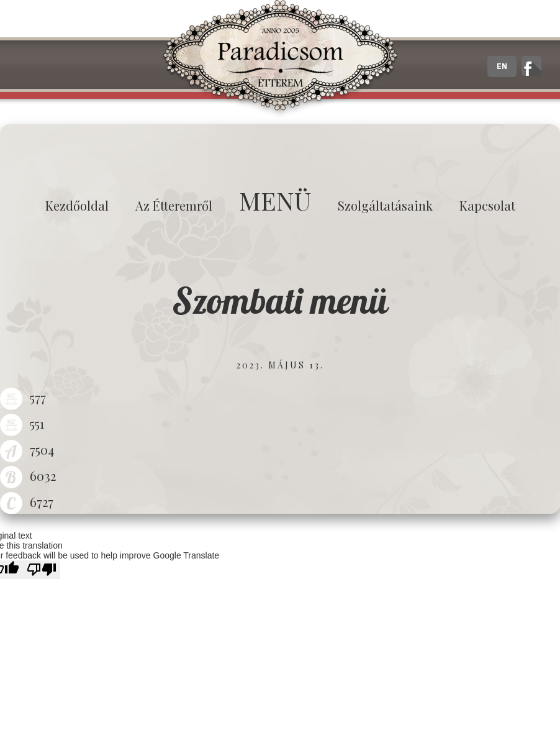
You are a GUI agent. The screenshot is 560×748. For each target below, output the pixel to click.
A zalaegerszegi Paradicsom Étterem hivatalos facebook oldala (531, 66)
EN (502, 66)
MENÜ (275, 200)
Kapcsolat (487, 205)
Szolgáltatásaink (385, 205)
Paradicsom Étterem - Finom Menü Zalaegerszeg (280, 59)
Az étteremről (174, 205)
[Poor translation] (42, 570)
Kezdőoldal (77, 205)
